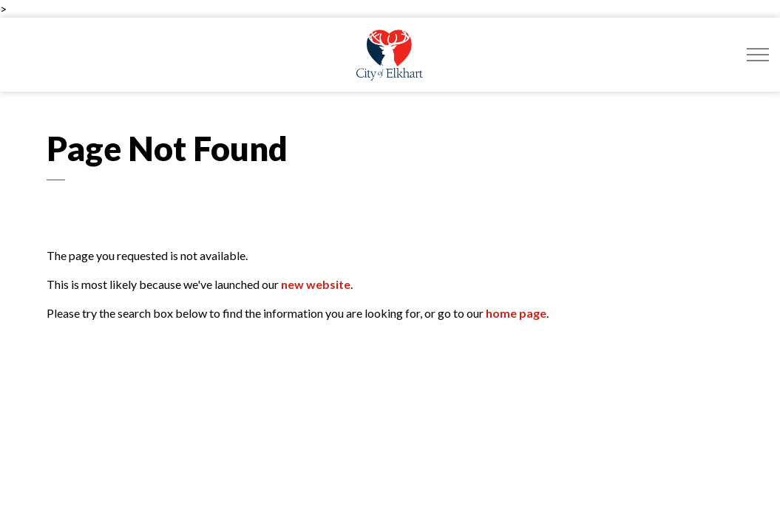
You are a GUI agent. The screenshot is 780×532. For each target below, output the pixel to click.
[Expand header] (758, 55)
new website (316, 284)
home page (516, 313)
